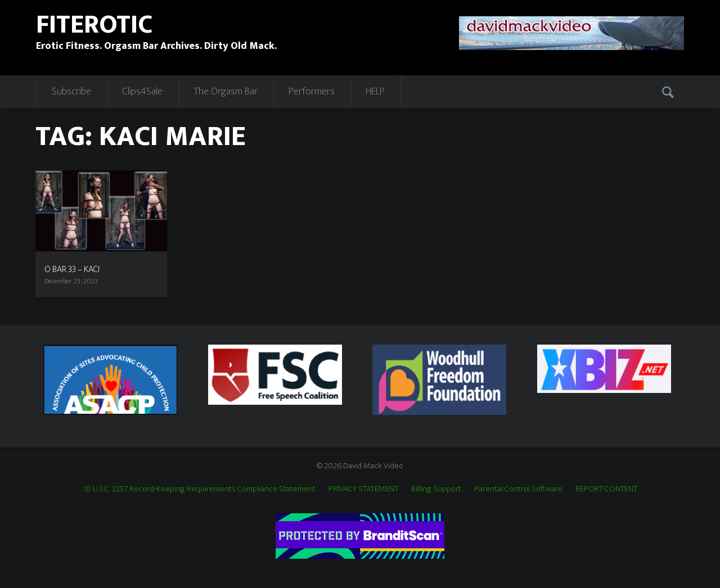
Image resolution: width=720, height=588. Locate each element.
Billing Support (436, 489)
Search (669, 92)
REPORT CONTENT (606, 489)
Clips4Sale (142, 92)
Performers (312, 92)
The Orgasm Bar (226, 92)
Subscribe (71, 92)
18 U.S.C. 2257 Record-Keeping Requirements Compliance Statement (199, 489)
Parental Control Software (518, 489)
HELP (375, 92)
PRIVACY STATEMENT (363, 489)
